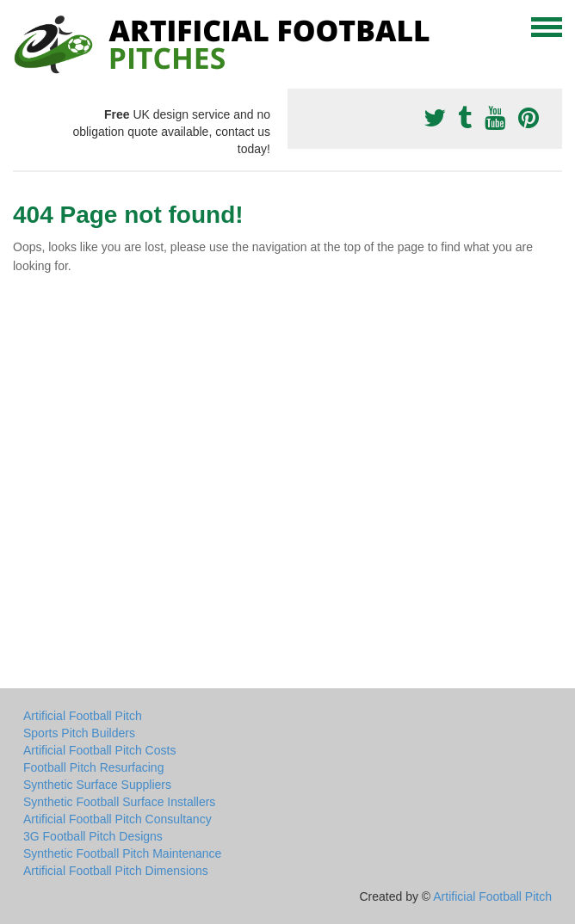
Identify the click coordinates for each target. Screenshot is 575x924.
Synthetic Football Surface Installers (119, 802)
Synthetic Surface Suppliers (97, 785)
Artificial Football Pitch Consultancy (117, 819)
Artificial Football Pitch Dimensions (116, 871)
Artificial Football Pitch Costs (99, 750)
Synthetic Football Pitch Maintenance (122, 853)
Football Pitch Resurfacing (93, 767)
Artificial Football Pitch (83, 716)
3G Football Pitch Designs (93, 836)
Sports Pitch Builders (79, 733)
